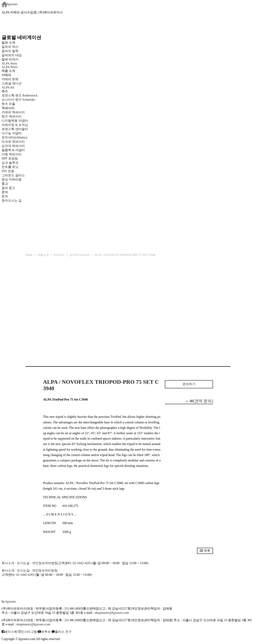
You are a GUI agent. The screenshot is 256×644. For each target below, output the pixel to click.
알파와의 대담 (12, 55)
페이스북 (9, 632)
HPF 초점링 (10, 158)
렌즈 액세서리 (12, 116)
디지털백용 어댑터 (15, 121)
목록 (205, 551)
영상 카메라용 (12, 179)
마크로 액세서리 (13, 142)
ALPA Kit (8, 87)
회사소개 (8, 563)
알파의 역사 (10, 47)
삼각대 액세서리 (13, 146)
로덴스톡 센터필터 (15, 129)
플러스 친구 (62, 632)
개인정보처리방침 (45, 563)
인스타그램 (27, 632)
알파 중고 (8, 188)
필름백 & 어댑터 (16, 150)
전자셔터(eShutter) (14, 137)
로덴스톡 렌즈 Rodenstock (20, 95)
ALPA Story (9, 63)
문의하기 (189, 384)
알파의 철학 (10, 51)
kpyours (10, 4)
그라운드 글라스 (13, 175)
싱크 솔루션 (10, 163)
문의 (5, 196)
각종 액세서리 (12, 154)
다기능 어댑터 (12, 133)
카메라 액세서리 (13, 112)
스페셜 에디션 (12, 83)
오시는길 (23, 563)
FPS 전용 (8, 171)
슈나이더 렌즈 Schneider (18, 100)
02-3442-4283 (82, 563)
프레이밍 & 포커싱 (15, 125)
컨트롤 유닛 (10, 167)
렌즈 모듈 (8, 104)
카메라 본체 (10, 79)
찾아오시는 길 (12, 200)
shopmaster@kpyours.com (112, 613)
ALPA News (10, 67)
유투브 (44, 632)
